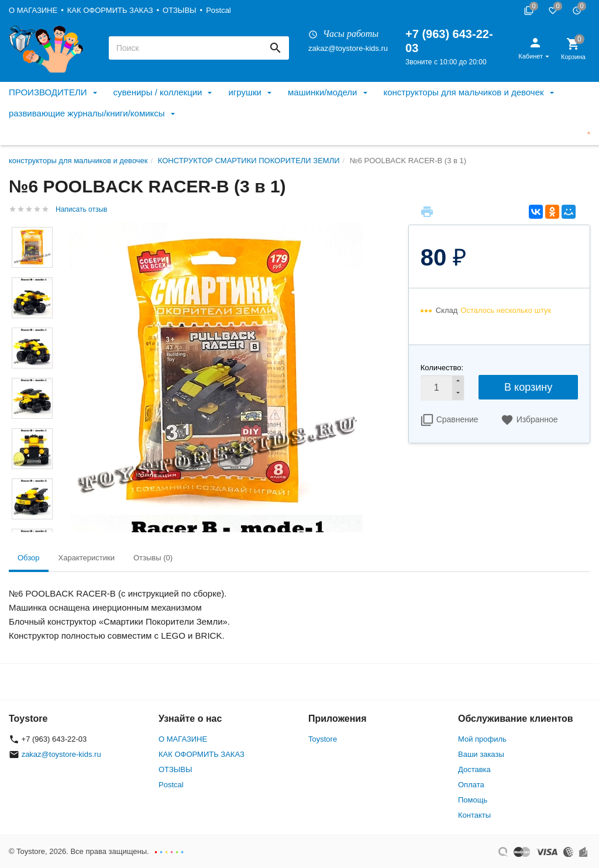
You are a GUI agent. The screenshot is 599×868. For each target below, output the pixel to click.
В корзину (528, 387)
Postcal (218, 10)
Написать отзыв (81, 209)
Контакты (474, 815)
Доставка (474, 769)
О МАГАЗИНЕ (33, 10)
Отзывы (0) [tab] (153, 558)
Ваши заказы (481, 754)
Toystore (323, 739)
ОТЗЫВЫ (179, 10)
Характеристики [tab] (87, 558)
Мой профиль (482, 739)
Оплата (471, 785)
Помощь (473, 800)
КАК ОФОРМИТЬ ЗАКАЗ (110, 10)
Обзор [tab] (29, 558)
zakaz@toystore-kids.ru (348, 48)
